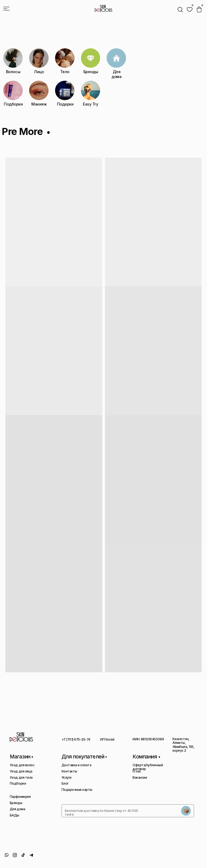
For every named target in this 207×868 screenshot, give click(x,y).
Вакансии (140, 777)
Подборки (18, 783)
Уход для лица (21, 771)
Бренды (16, 803)
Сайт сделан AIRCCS (189, 857)
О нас (137, 771)
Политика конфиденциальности (137, 858)
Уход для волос (22, 765)
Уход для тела (21, 777)
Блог (65, 783)
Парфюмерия (20, 797)
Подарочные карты (77, 790)
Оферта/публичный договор (148, 767)
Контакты (69, 771)
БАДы (14, 815)
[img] (189, 9)
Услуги (67, 777)
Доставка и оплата (77, 765)
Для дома (17, 809)
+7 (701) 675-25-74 (76, 739)
